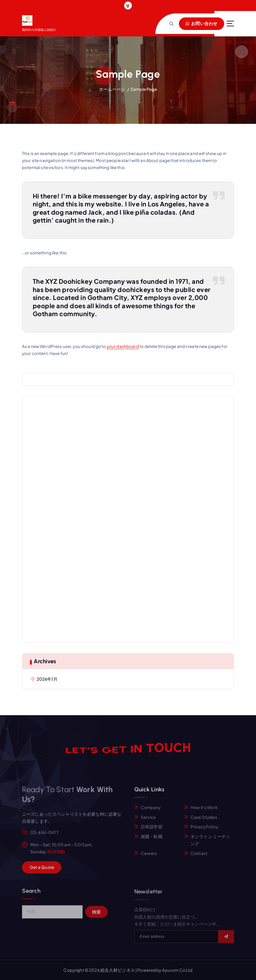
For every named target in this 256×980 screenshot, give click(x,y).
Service (148, 821)
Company (151, 811)
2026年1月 (47, 679)
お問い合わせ (201, 23)
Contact (199, 857)
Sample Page (144, 89)
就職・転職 (152, 840)
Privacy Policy (204, 830)
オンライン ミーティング (210, 844)
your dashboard (123, 346)
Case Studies (204, 821)
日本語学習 (152, 830)
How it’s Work (204, 811)
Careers (149, 857)
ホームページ (112, 89)
